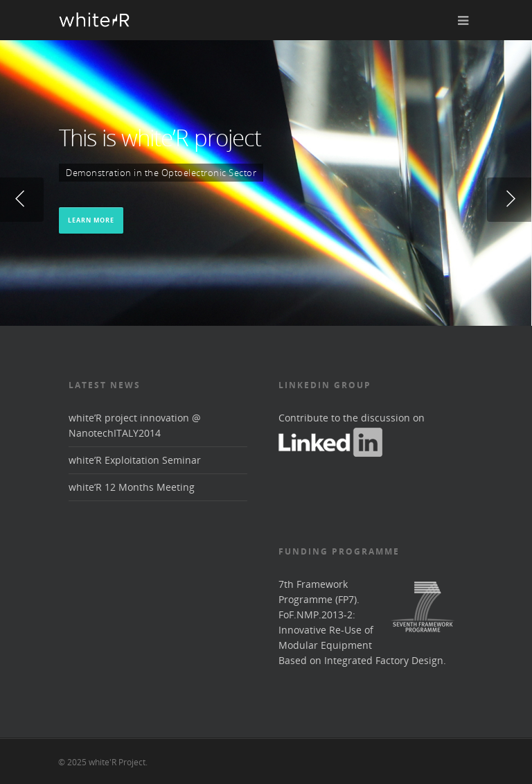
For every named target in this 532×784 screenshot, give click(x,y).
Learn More (91, 219)
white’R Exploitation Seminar (135, 460)
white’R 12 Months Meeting (132, 487)
